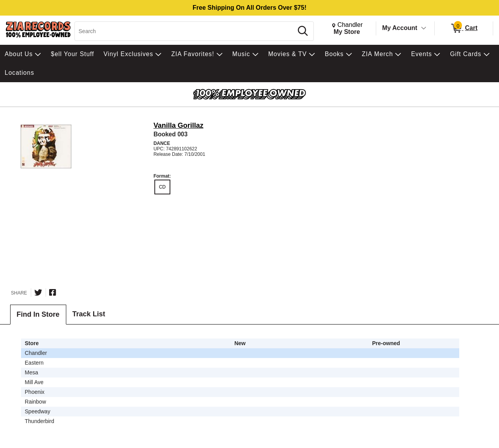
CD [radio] (162, 187)
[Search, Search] (185, 31)
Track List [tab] (89, 314)
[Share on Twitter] (38, 293)
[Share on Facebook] (53, 293)
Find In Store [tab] (38, 314)
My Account (400, 28)
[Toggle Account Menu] (424, 28)
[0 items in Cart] (464, 28)
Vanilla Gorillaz (179, 125)
